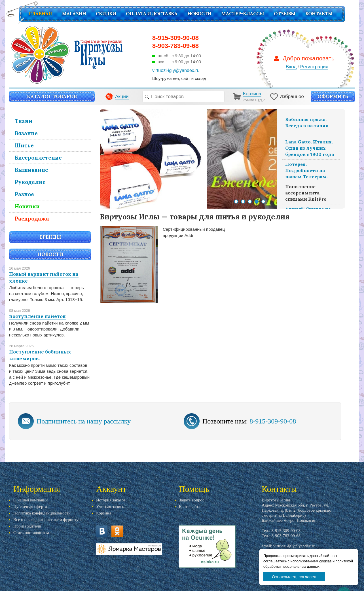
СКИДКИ (106, 14)
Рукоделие (30, 182)
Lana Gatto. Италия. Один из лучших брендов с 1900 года (310, 148)
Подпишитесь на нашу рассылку (84, 421)
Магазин (74, 14)
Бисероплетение (38, 158)
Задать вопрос (192, 500)
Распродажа (32, 219)
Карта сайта (190, 507)
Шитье (24, 145)
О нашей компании (30, 500)
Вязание (26, 133)
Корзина (104, 513)
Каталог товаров (52, 96)
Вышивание (31, 170)
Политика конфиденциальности (42, 513)
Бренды (50, 237)
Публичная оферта (30, 507)
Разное (24, 194)
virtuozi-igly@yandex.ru (294, 546)
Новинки (27, 206)
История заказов (111, 500)
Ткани (24, 121)
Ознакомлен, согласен (294, 577)
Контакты (319, 14)
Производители (27, 526)
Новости (199, 14)
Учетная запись (110, 507)
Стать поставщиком (31, 533)
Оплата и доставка (152, 14)
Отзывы (285, 14)
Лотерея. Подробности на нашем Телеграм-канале (307, 171)
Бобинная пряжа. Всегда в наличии (307, 122)
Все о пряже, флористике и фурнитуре (48, 520)
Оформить (333, 96)
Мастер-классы (243, 14)
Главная (40, 14)
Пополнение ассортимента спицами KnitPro (306, 193)
